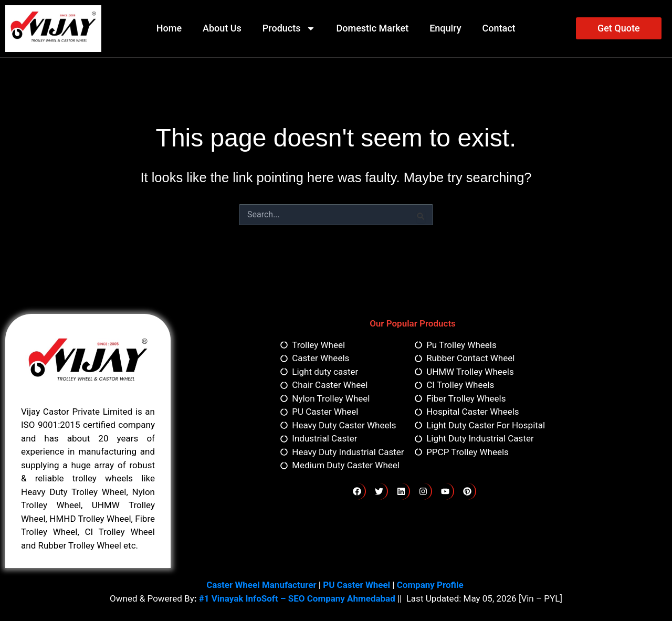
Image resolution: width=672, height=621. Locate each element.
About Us (222, 28)
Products (289, 28)
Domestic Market (373, 28)
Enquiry (445, 28)
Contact (498, 28)
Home (169, 28)
